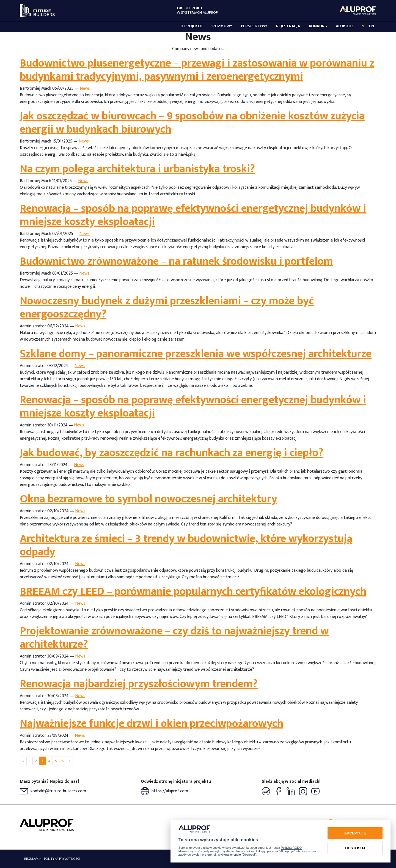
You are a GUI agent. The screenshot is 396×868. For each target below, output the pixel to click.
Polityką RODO (291, 848)
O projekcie (192, 26)
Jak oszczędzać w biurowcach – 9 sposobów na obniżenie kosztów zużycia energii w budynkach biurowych (192, 123)
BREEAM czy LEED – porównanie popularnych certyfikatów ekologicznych (193, 592)
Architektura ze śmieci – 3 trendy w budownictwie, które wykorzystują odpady (186, 545)
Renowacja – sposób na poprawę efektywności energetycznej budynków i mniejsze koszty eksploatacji (193, 215)
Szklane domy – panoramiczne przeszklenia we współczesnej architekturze (196, 354)
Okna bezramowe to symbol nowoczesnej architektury (148, 499)
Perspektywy (254, 26)
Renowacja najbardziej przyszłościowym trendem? (139, 684)
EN (372, 26)
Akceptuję (355, 833)
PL (363, 26)
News (85, 88)
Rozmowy (222, 26)
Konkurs (318, 26)
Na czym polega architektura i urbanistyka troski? (137, 169)
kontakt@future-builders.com (53, 791)
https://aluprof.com (164, 791)
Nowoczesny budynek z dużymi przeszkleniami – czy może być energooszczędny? (167, 308)
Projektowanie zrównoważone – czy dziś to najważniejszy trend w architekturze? (174, 638)
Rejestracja (288, 26)
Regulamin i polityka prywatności (52, 859)
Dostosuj (355, 848)
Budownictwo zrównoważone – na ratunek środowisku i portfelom (176, 261)
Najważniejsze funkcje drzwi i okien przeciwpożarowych (152, 724)
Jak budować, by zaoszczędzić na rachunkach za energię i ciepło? (172, 453)
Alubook (345, 26)
